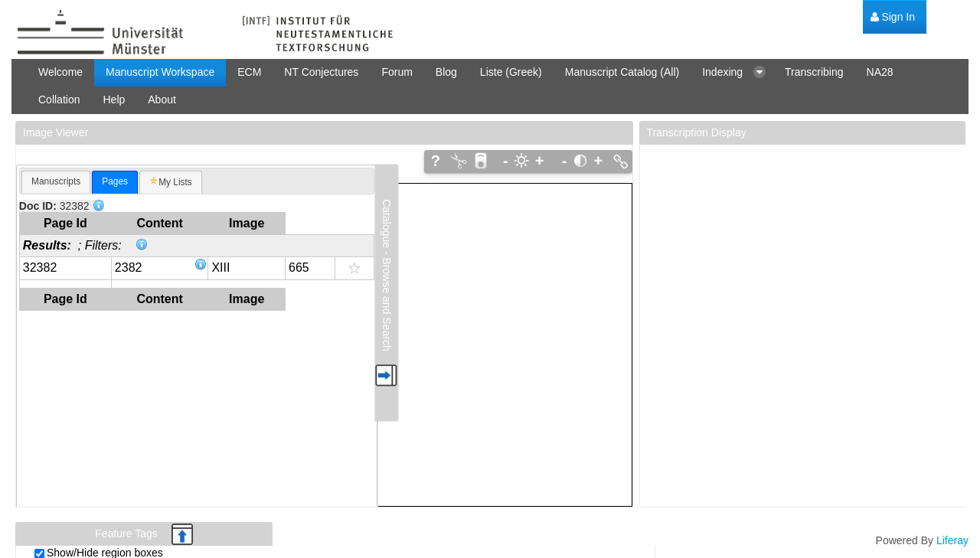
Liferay (952, 540)
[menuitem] (893, 17)
